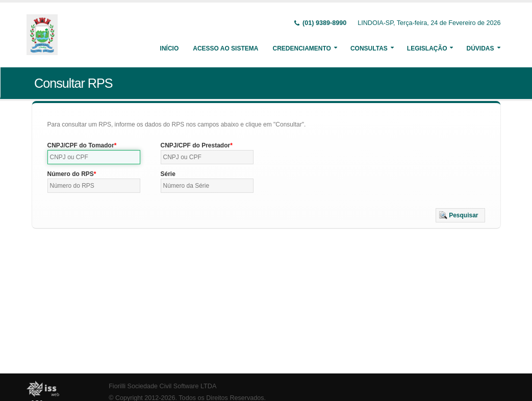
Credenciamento (301, 48)
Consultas (369, 48)
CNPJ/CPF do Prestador (196, 145)
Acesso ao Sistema (225, 48)
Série (168, 174)
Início (170, 48)
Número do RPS (71, 174)
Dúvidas (480, 48)
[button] (460, 215)
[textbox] (94, 157)
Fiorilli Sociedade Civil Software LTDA (162, 386)
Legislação (427, 48)
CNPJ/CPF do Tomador (81, 145)
